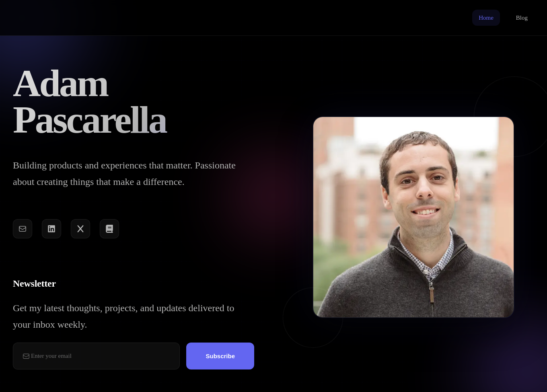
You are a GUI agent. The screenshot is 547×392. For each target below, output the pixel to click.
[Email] (23, 230)
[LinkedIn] (51, 230)
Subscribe (220, 358)
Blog (522, 18)
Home (486, 18)
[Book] (109, 230)
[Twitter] (80, 230)
